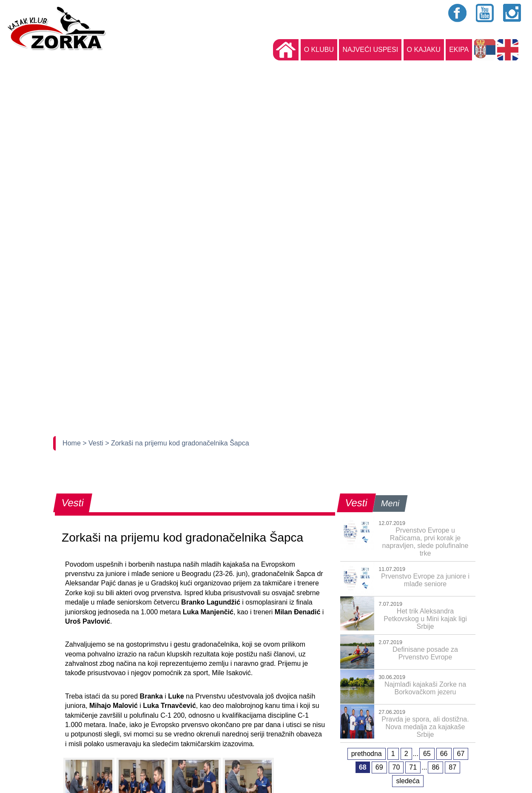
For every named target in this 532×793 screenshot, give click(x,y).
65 (427, 754)
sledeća (408, 781)
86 (435, 767)
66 (444, 754)
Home (73, 443)
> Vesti (94, 443)
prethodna (367, 754)
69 (379, 767)
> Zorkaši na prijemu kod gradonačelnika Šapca (177, 443)
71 (413, 767)
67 (461, 754)
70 (396, 767)
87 (452, 767)
